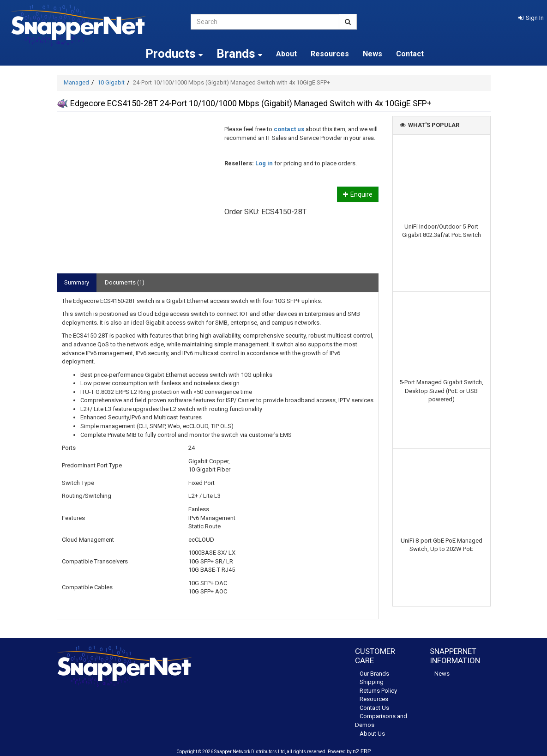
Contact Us (374, 708)
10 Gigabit (111, 82)
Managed (76, 82)
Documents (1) (125, 282)
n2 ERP (362, 751)
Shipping (372, 682)
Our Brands (374, 674)
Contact (410, 54)
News (373, 54)
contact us (289, 129)
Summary (77, 282)
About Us (372, 734)
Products (174, 54)
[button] (531, 18)
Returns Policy (378, 691)
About (286, 54)
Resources (330, 54)
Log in (264, 163)
